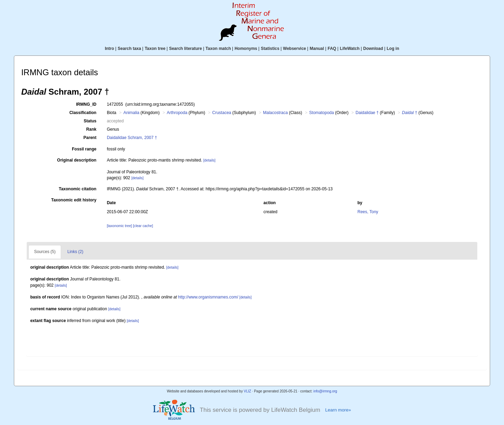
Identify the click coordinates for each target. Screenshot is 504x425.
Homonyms (246, 49)
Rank (91, 129)
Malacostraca (275, 113)
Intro (109, 49)
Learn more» (338, 410)
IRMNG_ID (86, 104)
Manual (317, 49)
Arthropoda (177, 113)
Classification (83, 113)
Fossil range (84, 149)
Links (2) (75, 252)
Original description (77, 160)
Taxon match (218, 49)
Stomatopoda (321, 113)
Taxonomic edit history (74, 200)
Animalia (131, 113)
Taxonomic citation (77, 189)
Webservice (295, 49)
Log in (393, 49)
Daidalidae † (367, 113)
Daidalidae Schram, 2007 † (132, 138)
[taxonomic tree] (119, 226)
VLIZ (247, 391)
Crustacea (222, 113)
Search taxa (129, 49)
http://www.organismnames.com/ (208, 297)
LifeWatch (350, 49)
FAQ (332, 49)
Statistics (270, 49)
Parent (90, 138)
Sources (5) (45, 252)
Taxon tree (155, 49)
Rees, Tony (368, 212)
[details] (209, 160)
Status (90, 121)
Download (373, 49)
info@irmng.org (325, 391)
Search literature (185, 49)
